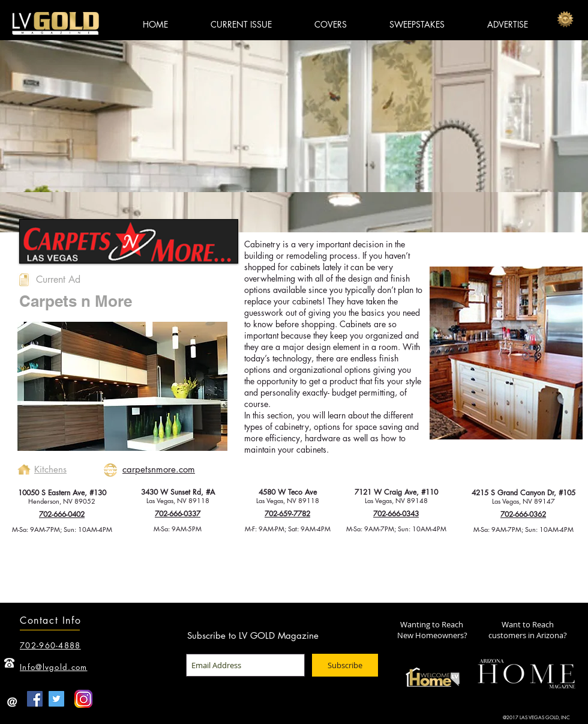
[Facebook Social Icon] (35, 699)
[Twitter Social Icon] (56, 699)
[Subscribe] (345, 665)
